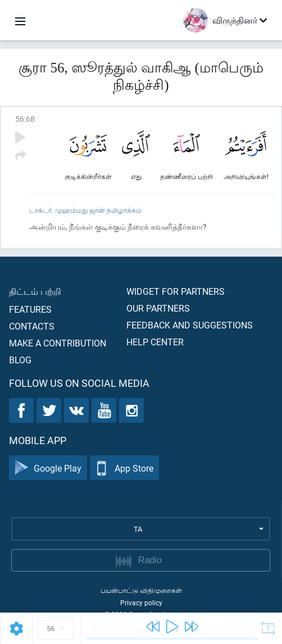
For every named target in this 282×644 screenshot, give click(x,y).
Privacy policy (141, 602)
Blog (20, 360)
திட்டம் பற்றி (35, 291)
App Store (124, 468)
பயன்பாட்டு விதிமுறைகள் (141, 590)
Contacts (32, 326)
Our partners (158, 308)
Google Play (48, 468)
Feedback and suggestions (190, 325)
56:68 (25, 119)
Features (30, 309)
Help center (155, 342)
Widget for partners (176, 291)
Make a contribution (58, 343)
